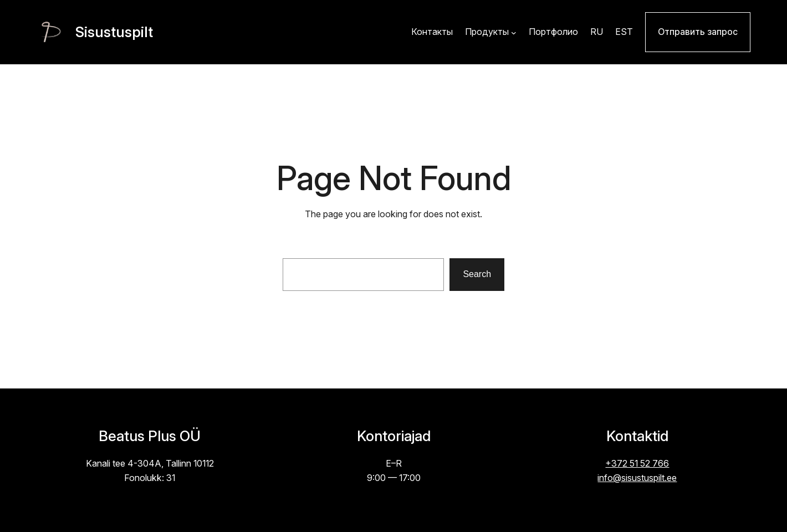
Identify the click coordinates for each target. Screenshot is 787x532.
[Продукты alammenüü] (514, 32)
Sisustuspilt (114, 32)
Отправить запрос (698, 32)
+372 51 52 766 (637, 464)
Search (477, 274)
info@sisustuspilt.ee (637, 478)
